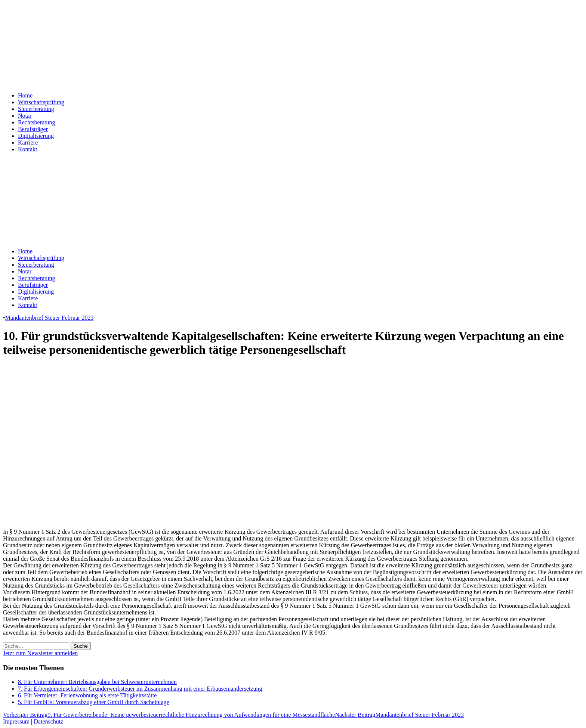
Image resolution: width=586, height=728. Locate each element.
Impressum (16, 721)
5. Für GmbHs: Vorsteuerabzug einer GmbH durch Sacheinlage (94, 702)
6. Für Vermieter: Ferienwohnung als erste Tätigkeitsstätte (87, 695)
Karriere (28, 142)
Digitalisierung (36, 136)
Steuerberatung (36, 109)
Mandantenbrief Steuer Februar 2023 (50, 318)
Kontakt (28, 149)
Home (25, 95)
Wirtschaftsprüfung (41, 102)
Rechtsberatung (37, 122)
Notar (25, 116)
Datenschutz (48, 721)
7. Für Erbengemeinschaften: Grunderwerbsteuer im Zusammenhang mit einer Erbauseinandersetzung (140, 689)
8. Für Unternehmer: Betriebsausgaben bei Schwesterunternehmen (97, 682)
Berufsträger (33, 129)
